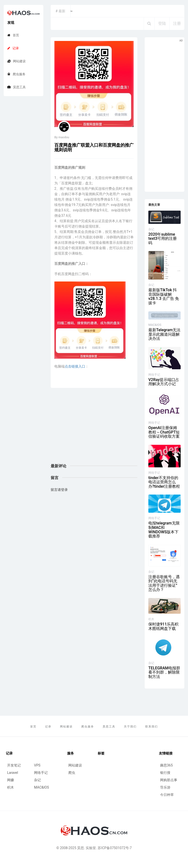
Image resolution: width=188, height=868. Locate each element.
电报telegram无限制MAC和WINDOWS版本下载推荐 (164, 530)
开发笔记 (14, 765)
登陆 (162, 23)
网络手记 (154, 375)
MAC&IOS (155, 325)
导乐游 (165, 787)
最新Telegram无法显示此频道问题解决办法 (164, 334)
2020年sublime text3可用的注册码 (163, 239)
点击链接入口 (75, 366)
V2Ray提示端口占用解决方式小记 (164, 382)
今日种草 (167, 795)
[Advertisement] (94, 430)
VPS (37, 765)
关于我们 (130, 727)
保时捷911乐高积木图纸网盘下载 (163, 626)
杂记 (151, 229)
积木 (151, 619)
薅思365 (166, 765)
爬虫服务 (16, 74)
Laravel (13, 773)
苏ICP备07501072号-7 (115, 848)
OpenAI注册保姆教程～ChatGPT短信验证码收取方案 (164, 432)
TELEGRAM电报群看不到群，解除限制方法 (164, 672)
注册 (177, 23)
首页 (13, 35)
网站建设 (17, 61)
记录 (13, 48)
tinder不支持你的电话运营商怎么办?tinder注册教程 (164, 482)
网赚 (11, 780)
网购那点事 (169, 780)
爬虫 (72, 773)
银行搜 (165, 773)
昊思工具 (17, 87)
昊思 (81, 848)
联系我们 (152, 727)
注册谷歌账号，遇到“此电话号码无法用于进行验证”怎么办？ (164, 583)
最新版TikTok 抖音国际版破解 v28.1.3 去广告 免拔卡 (164, 296)
